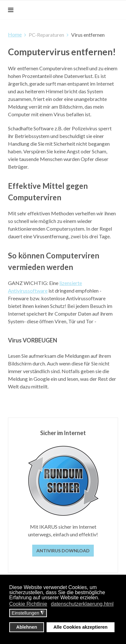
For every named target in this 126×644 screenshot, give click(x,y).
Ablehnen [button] (27, 627)
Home (15, 34)
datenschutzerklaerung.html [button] (82, 604)
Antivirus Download (63, 551)
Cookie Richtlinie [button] (28, 604)
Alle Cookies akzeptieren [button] (80, 627)
